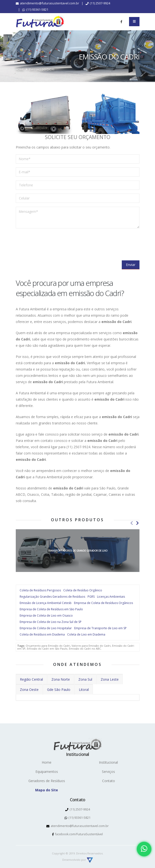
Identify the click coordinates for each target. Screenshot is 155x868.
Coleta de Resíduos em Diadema (42, 634)
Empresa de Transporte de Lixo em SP (100, 628)
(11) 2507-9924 (98, 3)
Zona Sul (85, 679)
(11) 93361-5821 (35, 9)
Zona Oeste (29, 690)
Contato (109, 781)
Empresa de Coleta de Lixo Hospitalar (46, 628)
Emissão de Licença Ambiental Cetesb (46, 603)
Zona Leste (110, 679)
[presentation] (53, 242)
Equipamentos (47, 772)
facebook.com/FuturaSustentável (77, 834)
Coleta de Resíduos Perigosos (40, 590)
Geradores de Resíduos (47, 781)
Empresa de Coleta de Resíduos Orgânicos (103, 603)
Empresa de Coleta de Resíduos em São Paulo (51, 609)
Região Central (31, 679)
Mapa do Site (47, 790)
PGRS (91, 597)
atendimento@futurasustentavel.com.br (47, 3)
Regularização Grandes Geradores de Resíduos (52, 597)
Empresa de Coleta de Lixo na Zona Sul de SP (51, 622)
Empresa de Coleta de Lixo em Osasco (46, 616)
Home (20, 69)
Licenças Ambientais (111, 597)
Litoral (84, 690)
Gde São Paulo (59, 690)
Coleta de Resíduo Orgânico (83, 590)
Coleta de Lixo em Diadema (86, 634)
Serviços (108, 772)
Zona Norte (61, 679)
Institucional (108, 762)
